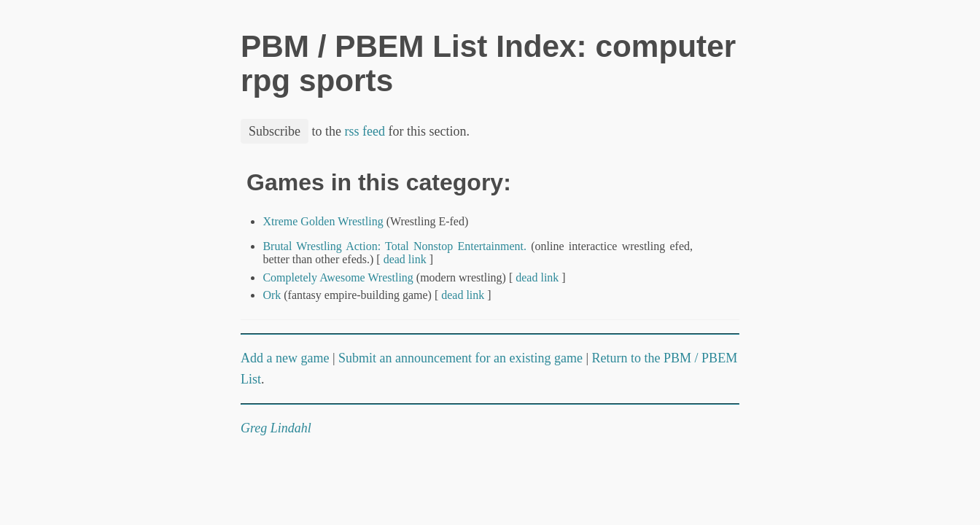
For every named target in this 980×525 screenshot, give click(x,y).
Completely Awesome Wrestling (338, 277)
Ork (272, 295)
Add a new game (285, 358)
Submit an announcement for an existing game (460, 358)
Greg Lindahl (276, 428)
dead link (405, 259)
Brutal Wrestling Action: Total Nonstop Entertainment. (394, 246)
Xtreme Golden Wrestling (323, 221)
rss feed (365, 131)
